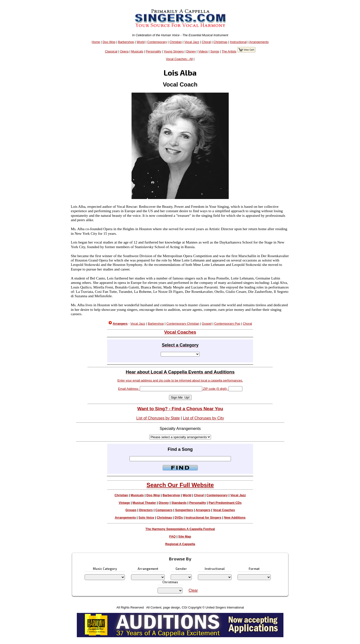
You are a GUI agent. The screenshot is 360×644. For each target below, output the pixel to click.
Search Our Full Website (180, 485)
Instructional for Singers (203, 518)
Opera (124, 51)
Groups (131, 510)
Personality (154, 51)
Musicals (137, 51)
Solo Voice (146, 518)
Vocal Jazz (192, 42)
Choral (206, 42)
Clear (193, 590)
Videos (203, 51)
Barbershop (126, 42)
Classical (111, 51)
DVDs (179, 518)
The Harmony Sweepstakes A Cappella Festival (180, 529)
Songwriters (184, 510)
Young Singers (174, 51)
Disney (191, 51)
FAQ (172, 536)
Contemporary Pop (227, 324)
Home (96, 42)
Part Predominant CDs (225, 503)
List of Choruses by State (158, 418)
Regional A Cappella (180, 544)
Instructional (238, 42)
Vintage (124, 503)
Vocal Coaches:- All (179, 59)
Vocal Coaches (224, 510)
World (141, 42)
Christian (176, 42)
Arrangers (203, 510)
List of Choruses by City (204, 418)
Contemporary (157, 42)
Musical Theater (144, 503)
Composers (164, 510)
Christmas (220, 42)
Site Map (185, 536)
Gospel (207, 324)
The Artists (229, 51)
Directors (146, 510)
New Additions (235, 518)
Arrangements (259, 42)
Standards (179, 503)
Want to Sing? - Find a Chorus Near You (180, 409)
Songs (215, 51)
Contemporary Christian (183, 324)
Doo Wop (109, 42)
